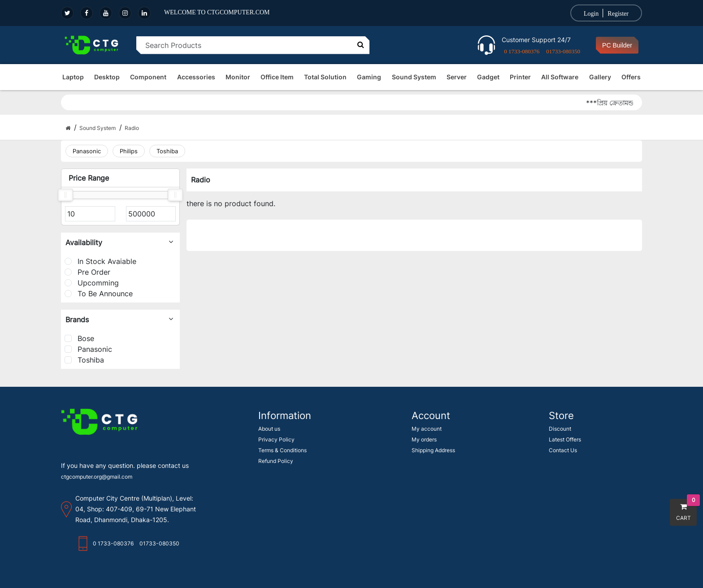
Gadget (488, 77)
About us (269, 429)
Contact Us (563, 450)
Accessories (196, 77)
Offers (631, 77)
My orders (424, 439)
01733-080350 (563, 51)
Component (148, 77)
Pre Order (87, 272)
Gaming (369, 77)
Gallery (600, 77)
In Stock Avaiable (100, 261)
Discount (560, 429)
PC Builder (617, 45)
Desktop (107, 77)
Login (591, 14)
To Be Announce (99, 294)
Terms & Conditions (282, 450)
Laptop (73, 77)
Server (457, 77)
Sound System (414, 77)
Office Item (277, 77)
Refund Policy (276, 461)
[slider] (65, 195)
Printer (520, 77)
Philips (129, 151)
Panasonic (87, 151)
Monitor (238, 77)
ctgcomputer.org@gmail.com (97, 477)
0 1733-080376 (522, 51)
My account (427, 429)
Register (618, 14)
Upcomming (92, 283)
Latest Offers (565, 439)
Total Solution (325, 77)
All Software (560, 77)
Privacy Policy (276, 439)
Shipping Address (433, 450)
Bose (79, 338)
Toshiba (167, 151)
